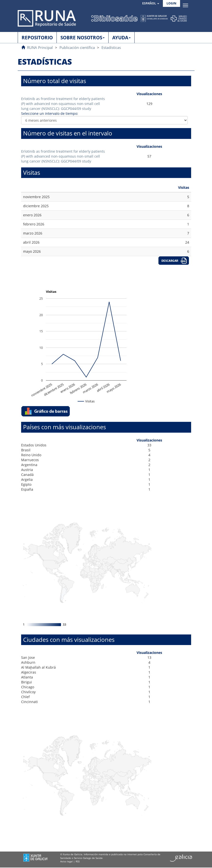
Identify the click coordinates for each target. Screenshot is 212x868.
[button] (151, 4)
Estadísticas (111, 47)
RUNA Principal (40, 47)
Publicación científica (77, 47)
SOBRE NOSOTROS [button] (83, 38)
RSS (78, 861)
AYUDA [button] (121, 38)
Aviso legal (66, 861)
